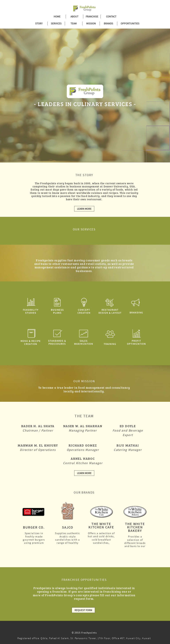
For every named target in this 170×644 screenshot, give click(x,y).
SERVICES (56, 24)
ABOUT (74, 17)
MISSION (91, 24)
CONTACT (111, 17)
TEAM (74, 24)
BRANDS (108, 24)
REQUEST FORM (83, 610)
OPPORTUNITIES (128, 24)
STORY (39, 24)
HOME (57, 17)
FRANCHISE (92, 17)
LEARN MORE (84, 209)
